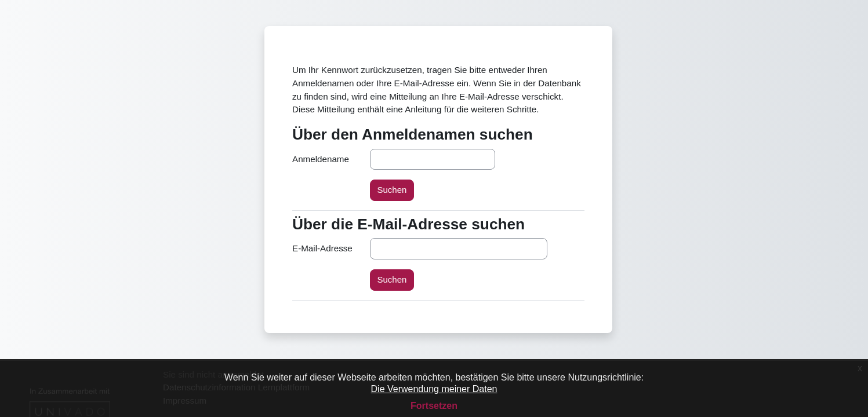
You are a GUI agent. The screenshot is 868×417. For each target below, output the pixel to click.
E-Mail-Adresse (322, 248)
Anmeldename (321, 159)
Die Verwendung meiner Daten (434, 389)
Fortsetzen (434, 406)
